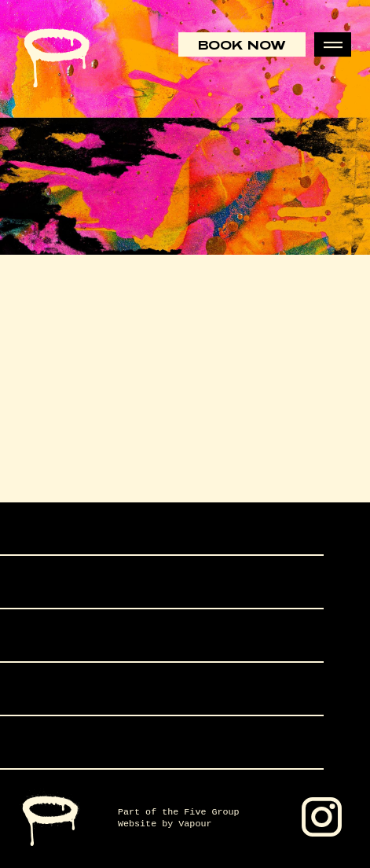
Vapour (195, 824)
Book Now (242, 44)
